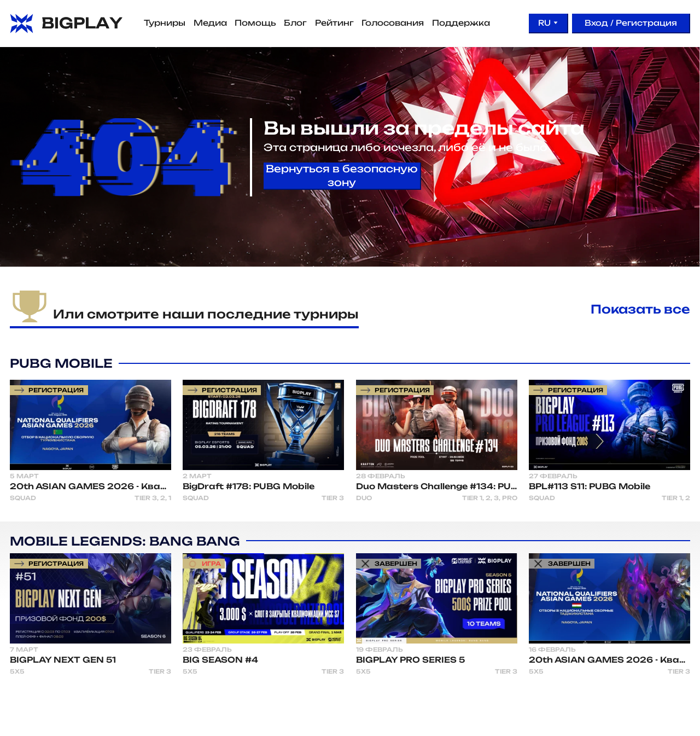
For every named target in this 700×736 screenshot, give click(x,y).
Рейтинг (334, 23)
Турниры (165, 23)
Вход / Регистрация (631, 23)
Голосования (393, 23)
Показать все (640, 309)
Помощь (255, 23)
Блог (295, 23)
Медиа (210, 23)
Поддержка (461, 23)
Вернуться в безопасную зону (342, 175)
